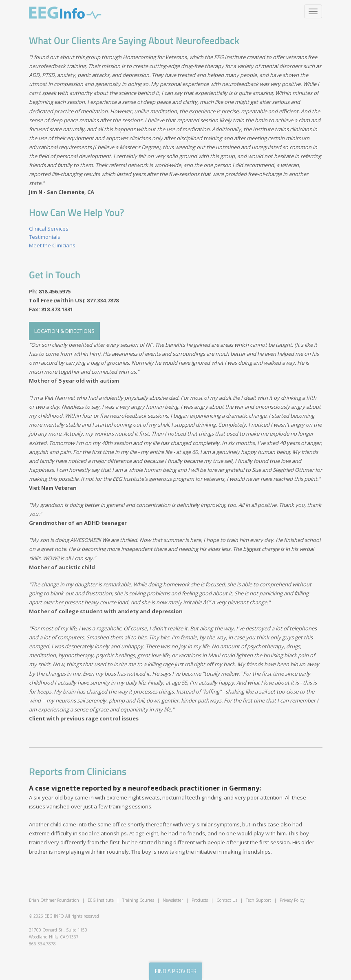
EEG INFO (54, 916)
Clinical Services (49, 229)
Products (200, 900)
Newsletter (173, 900)
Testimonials (45, 237)
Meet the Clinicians (52, 245)
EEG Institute (101, 900)
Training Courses (138, 900)
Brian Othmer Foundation (54, 900)
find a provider (176, 971)
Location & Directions (64, 331)
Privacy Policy (292, 900)
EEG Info (65, 13)
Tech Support (258, 900)
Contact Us (227, 900)
